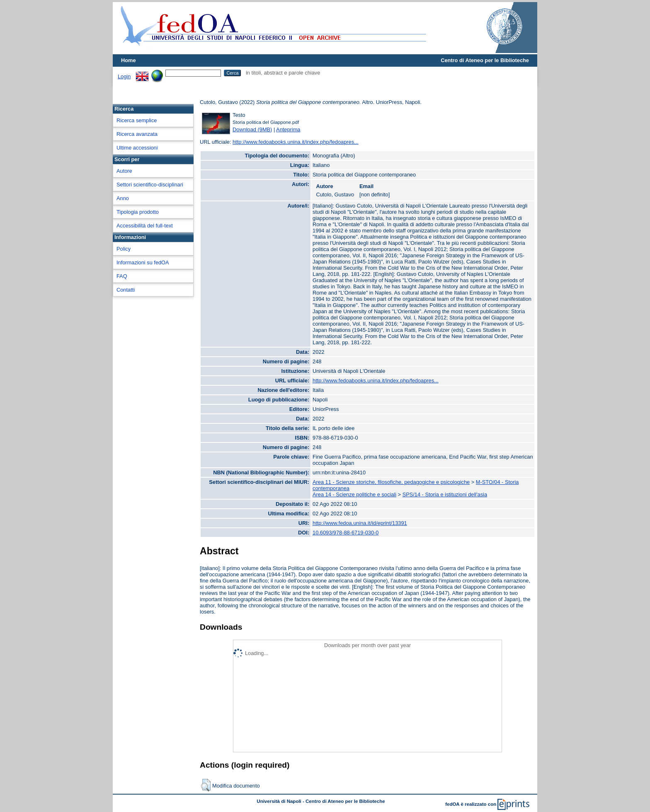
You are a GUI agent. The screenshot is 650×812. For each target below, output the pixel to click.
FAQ (122, 276)
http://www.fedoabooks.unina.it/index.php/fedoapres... (296, 142)
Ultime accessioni (137, 148)
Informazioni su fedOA (143, 262)
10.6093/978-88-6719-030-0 (346, 533)
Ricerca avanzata (137, 134)
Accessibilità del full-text (145, 226)
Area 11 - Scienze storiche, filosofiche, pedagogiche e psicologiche (391, 482)
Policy (124, 249)
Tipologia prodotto (138, 212)
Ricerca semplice (137, 120)
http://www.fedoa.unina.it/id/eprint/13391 (360, 523)
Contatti (126, 290)
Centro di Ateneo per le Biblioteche (485, 60)
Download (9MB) (252, 129)
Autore (124, 171)
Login (124, 76)
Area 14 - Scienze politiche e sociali (354, 494)
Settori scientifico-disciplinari (150, 185)
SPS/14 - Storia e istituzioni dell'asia (445, 494)
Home (129, 60)
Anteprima (288, 129)
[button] (206, 785)
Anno (123, 198)
